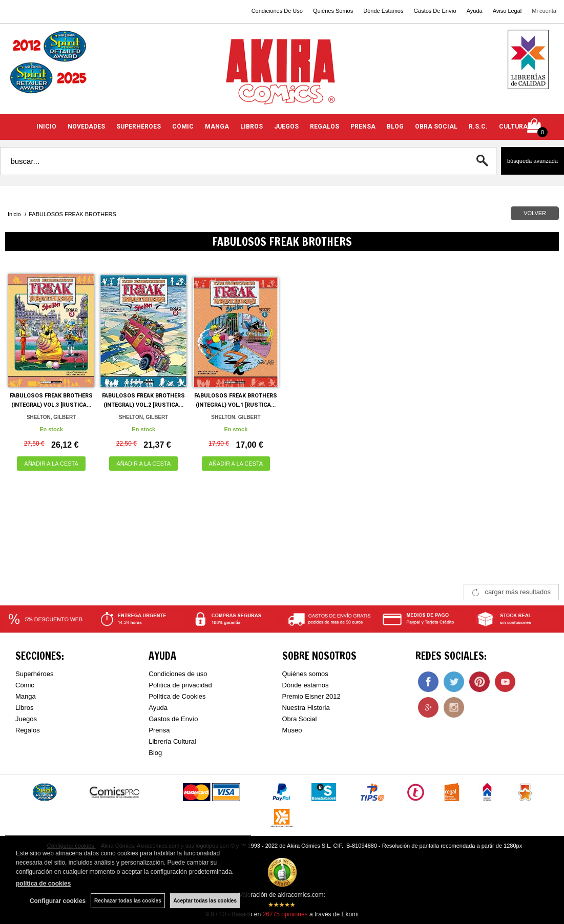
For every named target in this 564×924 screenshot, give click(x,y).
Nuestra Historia (306, 708)
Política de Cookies (177, 696)
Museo (292, 730)
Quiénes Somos (333, 11)
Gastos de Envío (173, 719)
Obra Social (300, 719)
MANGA (217, 127)
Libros (24, 708)
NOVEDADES (86, 127)
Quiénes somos (305, 674)
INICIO (46, 127)
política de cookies (43, 884)
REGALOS (325, 127)
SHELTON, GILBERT (51, 417)
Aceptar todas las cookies (205, 901)
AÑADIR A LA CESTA (51, 464)
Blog (155, 753)
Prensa (159, 730)
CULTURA (513, 127)
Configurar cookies (58, 901)
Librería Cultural (172, 741)
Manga (26, 696)
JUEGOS (286, 127)
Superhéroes (34, 674)
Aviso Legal (507, 11)
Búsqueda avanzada (532, 161)
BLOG (395, 127)
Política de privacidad (180, 685)
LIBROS (252, 127)
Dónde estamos (306, 685)
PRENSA (363, 127)
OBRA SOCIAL (436, 127)
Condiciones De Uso (277, 11)
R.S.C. (478, 127)
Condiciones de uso (178, 674)
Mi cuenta (544, 11)
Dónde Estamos (383, 11)
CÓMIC (183, 127)
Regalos (28, 730)
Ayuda (475, 11)
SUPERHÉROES (139, 127)
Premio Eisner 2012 (311, 696)
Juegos (26, 719)
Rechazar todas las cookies (128, 901)
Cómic (25, 685)
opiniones (285, 914)
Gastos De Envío (435, 11)
